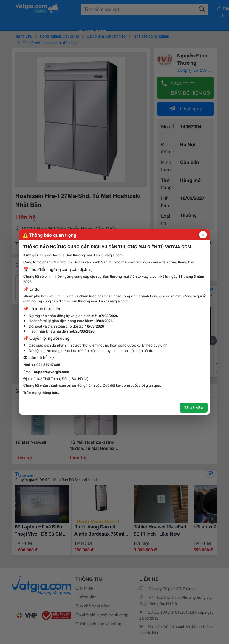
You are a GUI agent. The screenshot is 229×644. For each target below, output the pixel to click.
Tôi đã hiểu (194, 407)
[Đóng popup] (203, 235)
